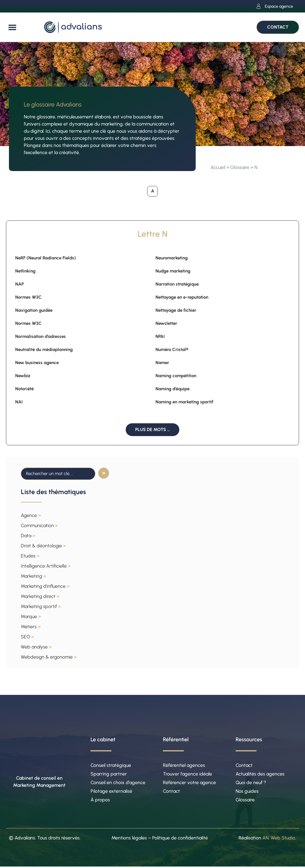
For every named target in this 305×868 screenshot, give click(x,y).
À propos (100, 801)
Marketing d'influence (45, 586)
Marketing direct (40, 596)
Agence (31, 515)
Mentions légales (129, 839)
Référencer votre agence (189, 783)
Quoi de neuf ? (251, 783)
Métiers (31, 627)
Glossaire (240, 167)
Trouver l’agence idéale (187, 774)
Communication (39, 525)
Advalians (25, 839)
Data (28, 536)
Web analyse (36, 647)
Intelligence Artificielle (46, 566)
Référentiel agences (184, 765)
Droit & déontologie (43, 546)
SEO (27, 637)
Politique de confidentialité (180, 839)
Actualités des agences (260, 774)
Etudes (30, 556)
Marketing (33, 576)
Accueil (218, 167)
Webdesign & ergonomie (49, 657)
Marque (31, 616)
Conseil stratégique (111, 765)
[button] (13, 27)
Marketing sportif (41, 606)
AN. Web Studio (279, 839)
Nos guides (247, 792)
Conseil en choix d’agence (118, 783)
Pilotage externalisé (111, 792)
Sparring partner (109, 774)
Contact (171, 792)
